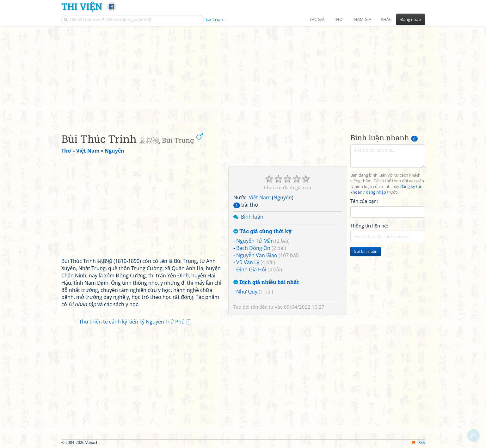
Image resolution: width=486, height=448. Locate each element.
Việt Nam (260, 197)
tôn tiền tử (262, 307)
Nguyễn (283, 197)
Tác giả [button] (317, 19)
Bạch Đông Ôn (253, 248)
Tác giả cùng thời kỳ (263, 231)
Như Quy (247, 292)
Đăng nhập (411, 19)
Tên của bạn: (364, 201)
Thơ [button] (338, 19)
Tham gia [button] (362, 19)
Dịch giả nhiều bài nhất (266, 282)
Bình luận (252, 217)
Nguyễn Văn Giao (257, 255)
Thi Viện (82, 6)
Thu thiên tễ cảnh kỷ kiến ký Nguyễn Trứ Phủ (132, 322)
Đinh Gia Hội (251, 269)
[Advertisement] (243, 74)
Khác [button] (386, 19)
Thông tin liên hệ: (369, 226)
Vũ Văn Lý (248, 262)
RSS (418, 442)
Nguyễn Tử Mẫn (255, 241)
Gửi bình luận (366, 251)
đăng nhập (376, 192)
